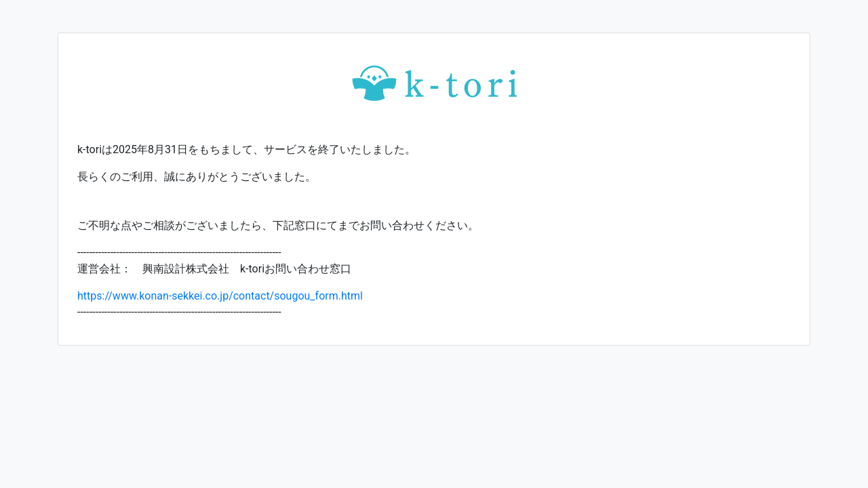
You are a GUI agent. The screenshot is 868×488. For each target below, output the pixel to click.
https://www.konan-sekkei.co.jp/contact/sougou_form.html (220, 296)
